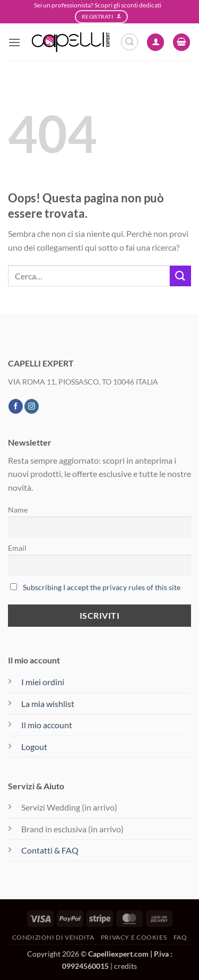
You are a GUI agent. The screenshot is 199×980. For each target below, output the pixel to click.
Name (18, 510)
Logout (34, 747)
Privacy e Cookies (134, 937)
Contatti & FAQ (50, 850)
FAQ (180, 937)
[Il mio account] (155, 42)
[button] (14, 42)
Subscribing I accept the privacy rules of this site (102, 587)
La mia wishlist (48, 704)
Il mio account (47, 725)
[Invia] (180, 276)
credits (126, 966)
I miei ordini (43, 682)
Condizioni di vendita (53, 937)
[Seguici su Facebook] (16, 406)
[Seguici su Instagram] (32, 406)
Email (17, 548)
